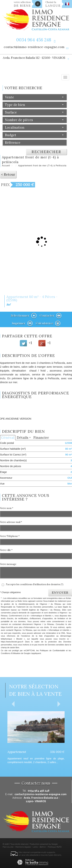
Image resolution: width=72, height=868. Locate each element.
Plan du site (8, 847)
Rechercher (46, 152)
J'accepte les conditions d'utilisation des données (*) (35, 584)
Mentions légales (23, 847)
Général (8, 438)
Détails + (24, 438)
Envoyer (60, 592)
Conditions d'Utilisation (11, 653)
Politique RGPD (55, 847)
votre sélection (22, 4)
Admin (43, 847)
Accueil (6, 166)
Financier (41, 438)
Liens (35, 847)
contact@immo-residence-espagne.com (34, 47)
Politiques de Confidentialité (52, 650)
